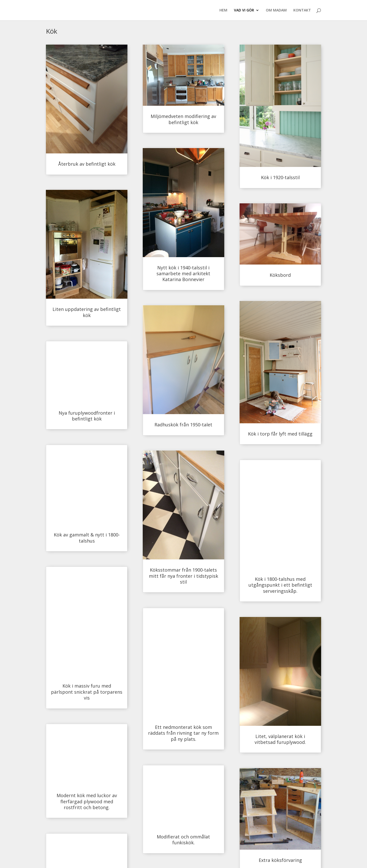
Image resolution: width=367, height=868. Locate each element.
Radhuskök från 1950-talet (183, 425)
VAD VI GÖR (244, 10)
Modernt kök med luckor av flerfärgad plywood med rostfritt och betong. (87, 801)
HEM (223, 10)
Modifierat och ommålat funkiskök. (183, 840)
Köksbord (280, 275)
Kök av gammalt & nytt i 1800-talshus (87, 538)
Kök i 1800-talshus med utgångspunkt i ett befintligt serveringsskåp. (280, 585)
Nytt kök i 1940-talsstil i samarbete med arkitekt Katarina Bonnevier (183, 274)
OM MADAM (276, 10)
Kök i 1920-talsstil (280, 177)
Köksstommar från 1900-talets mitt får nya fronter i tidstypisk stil (183, 576)
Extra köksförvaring (280, 860)
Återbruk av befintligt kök (87, 164)
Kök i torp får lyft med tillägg (280, 434)
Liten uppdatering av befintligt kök (87, 312)
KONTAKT (302, 10)
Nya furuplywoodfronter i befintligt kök (87, 416)
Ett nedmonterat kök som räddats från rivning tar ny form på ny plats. (183, 733)
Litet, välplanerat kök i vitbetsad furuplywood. (280, 739)
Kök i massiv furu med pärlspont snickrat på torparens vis (87, 692)
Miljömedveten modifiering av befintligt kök (183, 119)
